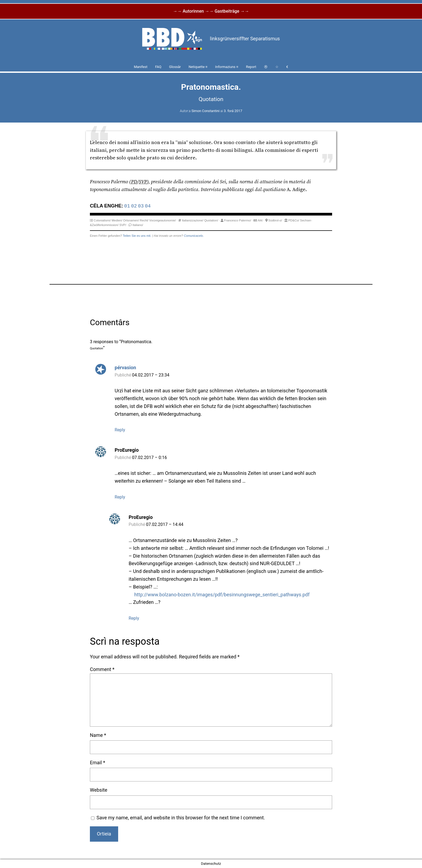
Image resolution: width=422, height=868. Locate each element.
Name (98, 735)
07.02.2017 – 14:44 (165, 524)
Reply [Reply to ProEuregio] (120, 497)
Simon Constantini (205, 111)
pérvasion (125, 367)
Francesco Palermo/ (238, 220)
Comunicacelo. (194, 236)
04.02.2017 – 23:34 (151, 375)
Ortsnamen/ (131, 220)
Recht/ (144, 220)
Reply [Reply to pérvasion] (120, 430)
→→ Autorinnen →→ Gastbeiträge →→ (211, 11)
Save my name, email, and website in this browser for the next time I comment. (181, 818)
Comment (102, 669)
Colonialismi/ (102, 220)
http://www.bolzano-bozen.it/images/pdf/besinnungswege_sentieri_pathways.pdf (222, 595)
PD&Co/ (294, 220)
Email (98, 763)
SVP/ (123, 225)
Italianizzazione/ (193, 220)
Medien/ (117, 220)
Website (99, 790)
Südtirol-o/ (275, 220)
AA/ (260, 220)
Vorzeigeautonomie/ (163, 220)
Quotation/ (211, 220)
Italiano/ (138, 225)
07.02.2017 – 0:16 (150, 458)
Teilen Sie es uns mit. (137, 236)
